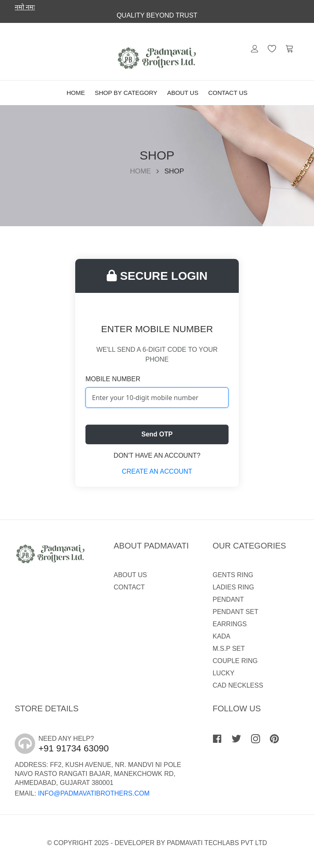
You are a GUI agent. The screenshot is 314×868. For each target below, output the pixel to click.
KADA (222, 636)
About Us (183, 93)
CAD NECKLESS (238, 685)
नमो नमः (25, 7)
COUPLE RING (235, 661)
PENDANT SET (235, 612)
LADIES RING (233, 587)
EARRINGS (230, 624)
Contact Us (228, 93)
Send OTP (157, 434)
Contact (129, 587)
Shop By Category (126, 93)
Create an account (157, 471)
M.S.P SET (229, 649)
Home (76, 93)
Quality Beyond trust (157, 15)
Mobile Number (113, 379)
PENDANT (228, 599)
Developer (135, 843)
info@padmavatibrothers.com (94, 793)
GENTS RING (233, 575)
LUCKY (223, 673)
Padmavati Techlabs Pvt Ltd (217, 843)
